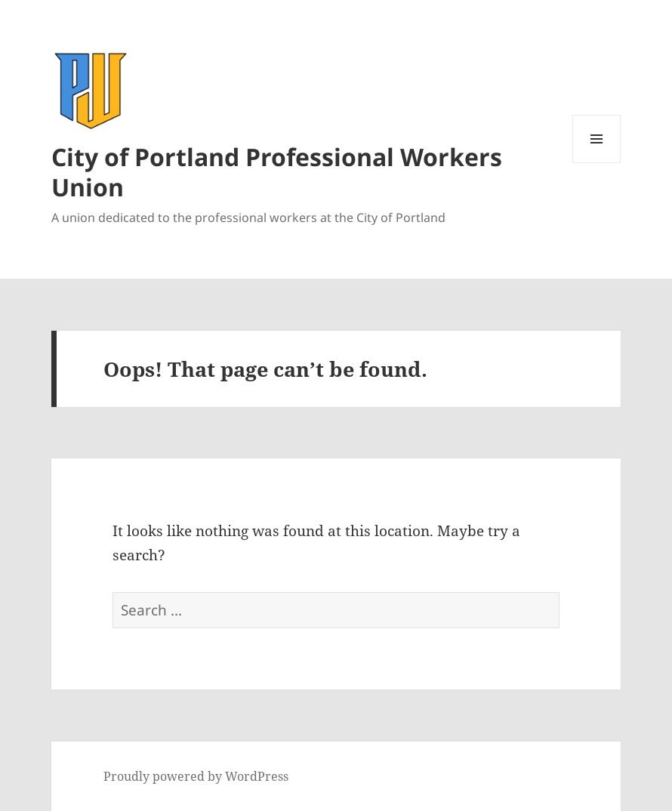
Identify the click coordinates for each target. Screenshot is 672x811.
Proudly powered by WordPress (196, 776)
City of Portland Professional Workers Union (277, 172)
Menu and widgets (597, 163)
